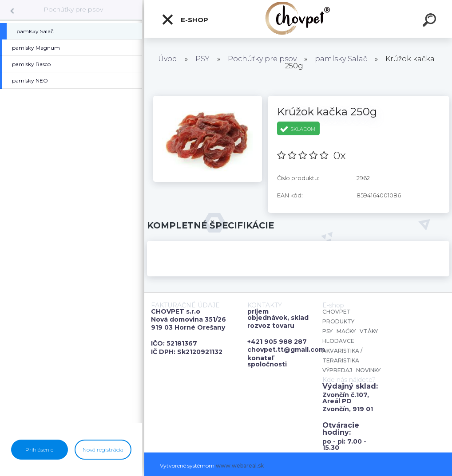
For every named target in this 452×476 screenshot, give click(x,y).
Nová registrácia (103, 450)
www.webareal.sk (240, 466)
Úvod (168, 59)
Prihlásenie (39, 450)
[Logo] (298, 19)
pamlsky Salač (341, 59)
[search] (431, 21)
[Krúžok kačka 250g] (208, 99)
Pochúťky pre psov (73, 9)
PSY (202, 59)
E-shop (185, 20)
